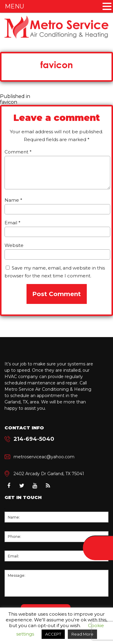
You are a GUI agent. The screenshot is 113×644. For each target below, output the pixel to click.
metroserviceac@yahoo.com (44, 457)
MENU (14, 6)
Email (13, 223)
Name (13, 200)
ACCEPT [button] (53, 634)
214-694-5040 (34, 439)
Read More (82, 634)
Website (14, 245)
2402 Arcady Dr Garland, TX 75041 (49, 474)
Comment (18, 152)
